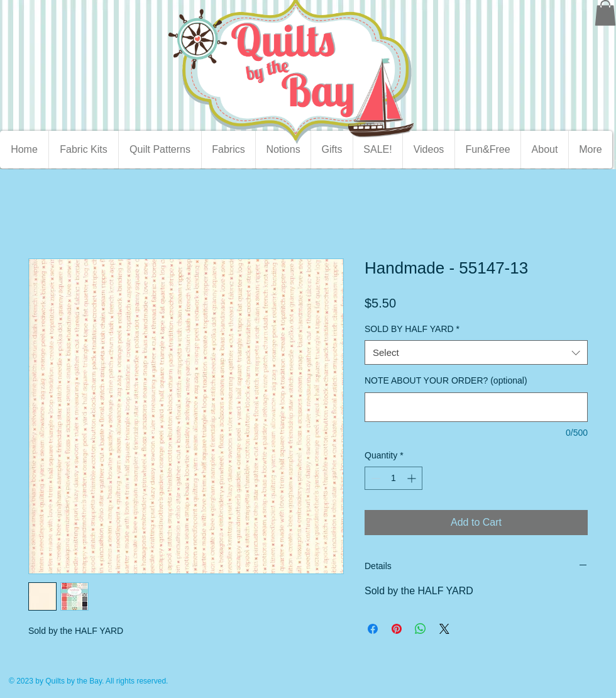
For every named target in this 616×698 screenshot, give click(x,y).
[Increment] (413, 478)
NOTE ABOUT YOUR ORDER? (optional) (446, 380)
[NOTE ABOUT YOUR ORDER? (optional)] (476, 407)
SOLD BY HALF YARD (412, 329)
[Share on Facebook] (373, 629)
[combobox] (476, 352)
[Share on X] (444, 629)
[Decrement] (374, 478)
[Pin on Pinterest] (397, 629)
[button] (605, 13)
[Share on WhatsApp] (421, 629)
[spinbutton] (393, 478)
